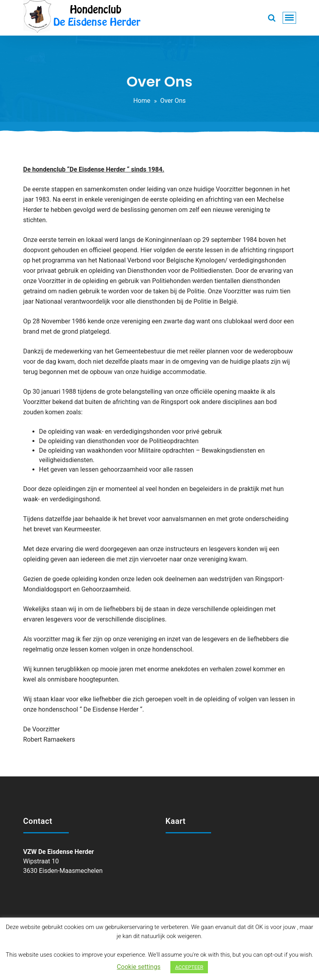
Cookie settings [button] (139, 967)
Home (142, 101)
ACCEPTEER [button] (189, 967)
